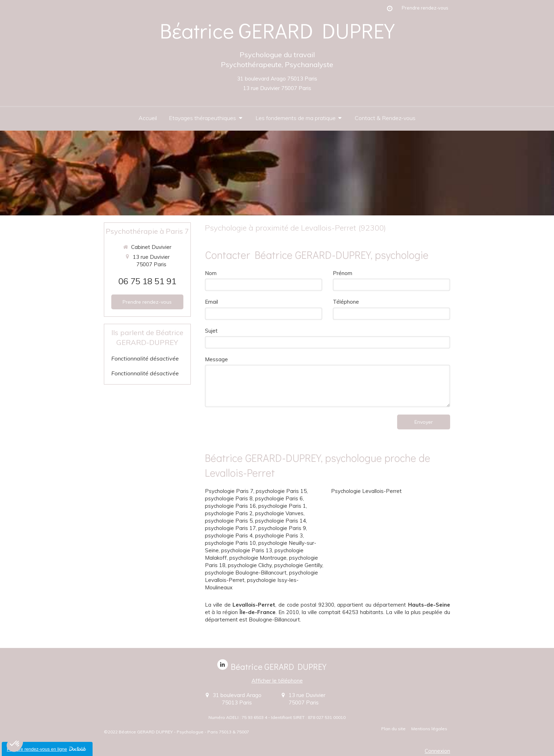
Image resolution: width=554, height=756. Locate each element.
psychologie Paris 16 (230, 506)
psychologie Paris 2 (229, 513)
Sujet (211, 331)
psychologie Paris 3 (279, 535)
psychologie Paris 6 (279, 498)
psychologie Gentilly (298, 565)
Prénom (343, 273)
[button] (15, 744)
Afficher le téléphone (277, 681)
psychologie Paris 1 (282, 506)
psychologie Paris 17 (230, 528)
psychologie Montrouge (258, 558)
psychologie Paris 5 (229, 521)
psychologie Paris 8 (229, 498)
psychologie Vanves (279, 513)
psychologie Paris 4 (229, 535)
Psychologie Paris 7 (229, 491)
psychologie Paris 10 (230, 543)
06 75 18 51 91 (147, 281)
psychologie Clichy (250, 565)
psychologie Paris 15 (281, 491)
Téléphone (346, 302)
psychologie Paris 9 (282, 528)
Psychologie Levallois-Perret (366, 491)
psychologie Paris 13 (247, 550)
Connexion (437, 751)
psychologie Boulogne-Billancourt (246, 573)
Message (216, 359)
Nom (211, 273)
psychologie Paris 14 (281, 521)
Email (211, 302)
